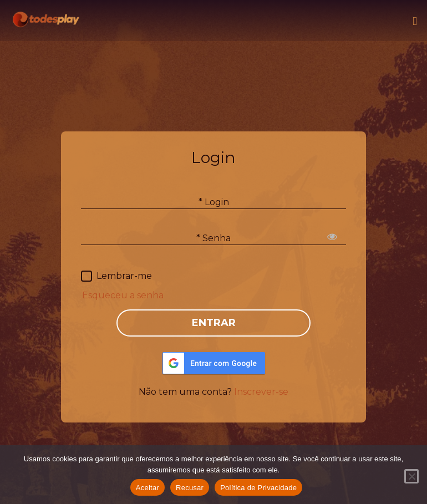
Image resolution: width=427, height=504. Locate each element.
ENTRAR (214, 323)
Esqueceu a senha (123, 295)
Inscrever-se (261, 392)
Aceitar (148, 488)
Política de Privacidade (258, 488)
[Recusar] (411, 476)
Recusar (190, 488)
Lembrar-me (124, 276)
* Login (214, 202)
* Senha (213, 238)
